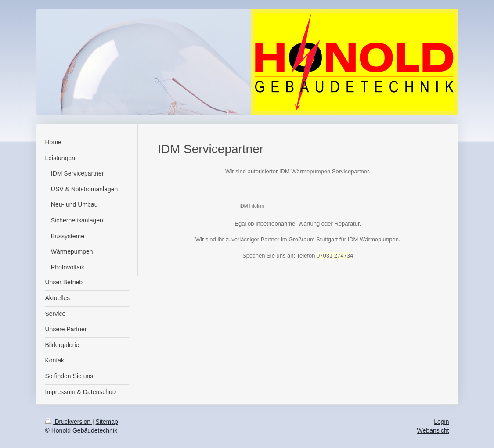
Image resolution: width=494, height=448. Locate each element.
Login (441, 422)
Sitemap (107, 422)
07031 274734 (335, 256)
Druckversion (69, 422)
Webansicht (433, 430)
